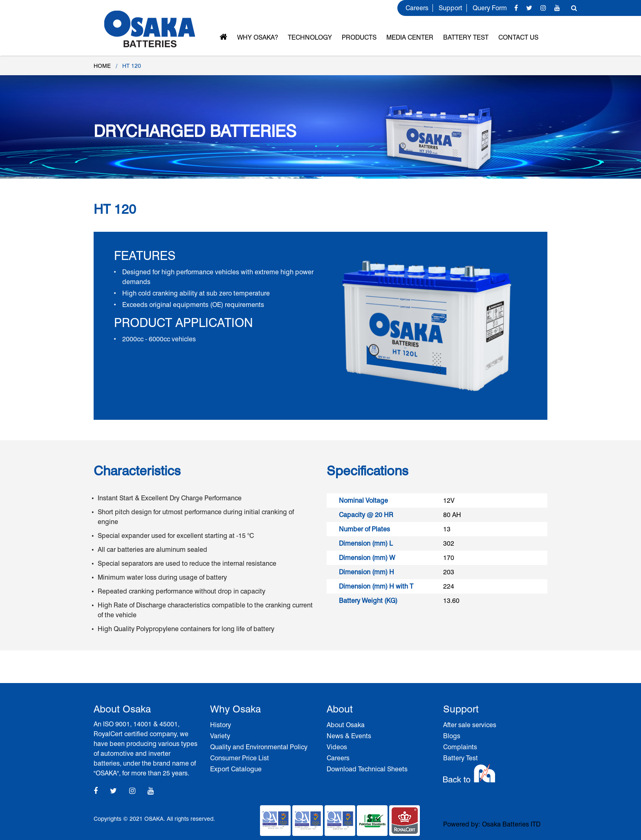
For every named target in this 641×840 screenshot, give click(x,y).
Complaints (460, 747)
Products (359, 37)
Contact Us (518, 37)
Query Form (490, 8)
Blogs (452, 736)
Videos (337, 747)
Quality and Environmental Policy (259, 747)
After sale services (470, 725)
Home (102, 66)
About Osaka (346, 725)
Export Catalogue (236, 769)
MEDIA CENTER (410, 37)
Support (450, 8)
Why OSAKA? (258, 37)
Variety (220, 736)
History (221, 725)
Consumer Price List (240, 758)
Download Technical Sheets (367, 769)
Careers (417, 8)
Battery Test (466, 37)
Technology (310, 37)
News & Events (349, 736)
